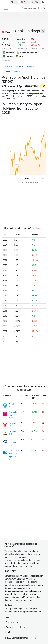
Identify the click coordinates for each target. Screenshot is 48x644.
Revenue (20, 67)
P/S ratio (6, 72)
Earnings (31, 67)
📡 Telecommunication (27, 53)
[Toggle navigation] (6, 8)
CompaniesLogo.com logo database (21, 591)
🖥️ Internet (8, 56)
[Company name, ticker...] (33, 8)
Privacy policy (12, 622)
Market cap (7, 67)
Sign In (14, 2)
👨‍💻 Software (9, 53)
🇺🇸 (24, 2)
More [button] (16, 72)
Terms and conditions (15, 627)
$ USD (35, 2)
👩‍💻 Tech (20, 56)
